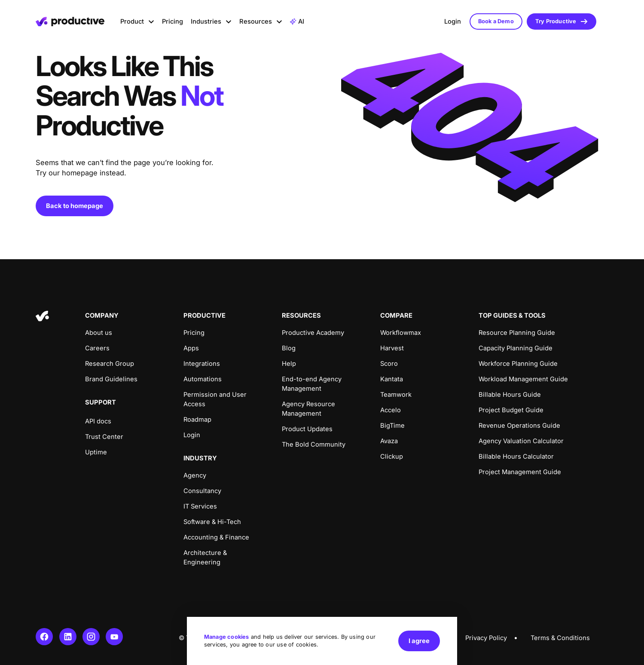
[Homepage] (70, 21)
